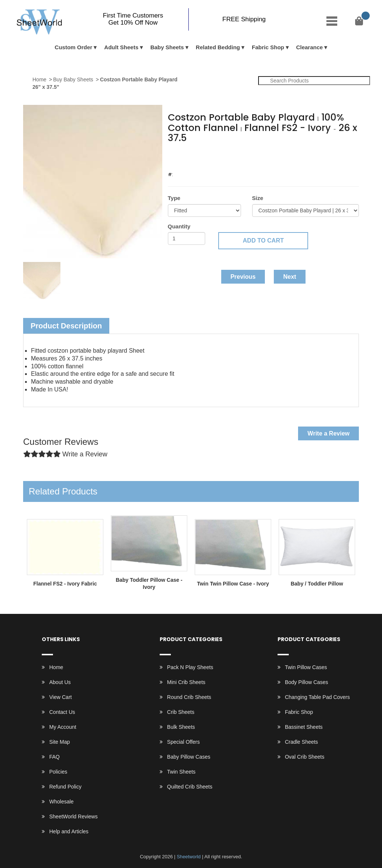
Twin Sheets (181, 772)
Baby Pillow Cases (189, 757)
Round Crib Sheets (189, 697)
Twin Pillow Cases (306, 667)
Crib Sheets (181, 712)
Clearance (310, 47)
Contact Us (62, 712)
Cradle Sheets (302, 742)
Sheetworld (189, 857)
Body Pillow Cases (307, 682)
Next (290, 277)
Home (39, 79)
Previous (243, 277)
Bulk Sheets (181, 727)
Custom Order (74, 47)
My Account (63, 727)
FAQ (54, 757)
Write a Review (328, 433)
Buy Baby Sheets (73, 79)
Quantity (179, 226)
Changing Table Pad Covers (317, 697)
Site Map (60, 742)
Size (258, 198)
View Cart (60, 697)
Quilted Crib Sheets (190, 787)
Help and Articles (69, 831)
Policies (58, 772)
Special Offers (184, 742)
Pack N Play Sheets (190, 667)
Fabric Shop (268, 47)
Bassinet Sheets (304, 727)
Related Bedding (218, 47)
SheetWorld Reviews (73, 817)
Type (174, 198)
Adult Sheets (121, 47)
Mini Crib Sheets (186, 682)
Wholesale (61, 802)
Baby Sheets (167, 47)
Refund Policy (65, 787)
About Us (60, 682)
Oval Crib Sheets (305, 757)
